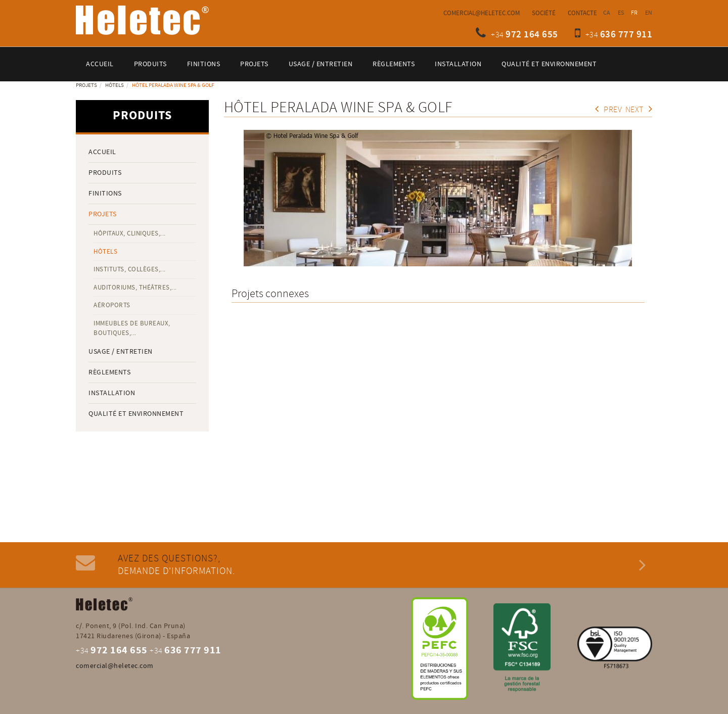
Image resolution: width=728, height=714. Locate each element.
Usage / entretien (121, 352)
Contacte (582, 13)
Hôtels (115, 85)
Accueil (102, 152)
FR (634, 13)
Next (639, 110)
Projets (86, 85)
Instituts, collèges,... (130, 269)
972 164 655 (532, 35)
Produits (105, 173)
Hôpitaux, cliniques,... (130, 233)
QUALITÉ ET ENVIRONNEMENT (136, 414)
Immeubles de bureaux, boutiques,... (132, 328)
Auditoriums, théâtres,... (135, 288)
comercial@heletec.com (482, 13)
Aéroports (112, 305)
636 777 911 (626, 35)
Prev (609, 110)
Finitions (105, 194)
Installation (112, 393)
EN (649, 13)
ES (621, 13)
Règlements (109, 372)
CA (607, 13)
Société (544, 13)
